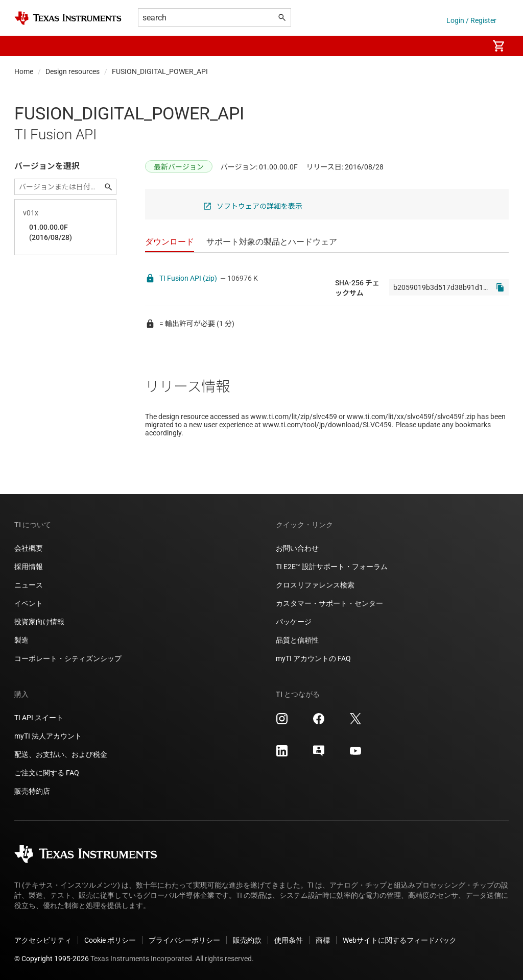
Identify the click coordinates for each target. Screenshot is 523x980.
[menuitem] (470, 46)
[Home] (68, 18)
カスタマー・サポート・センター (329, 603)
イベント (29, 603)
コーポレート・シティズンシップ (68, 658)
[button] (25, 46)
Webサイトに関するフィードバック (400, 940)
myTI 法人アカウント (48, 736)
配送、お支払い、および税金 (61, 754)
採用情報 (29, 567)
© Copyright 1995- (52, 959)
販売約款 (247, 940)
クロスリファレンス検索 (315, 585)
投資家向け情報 (39, 622)
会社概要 (29, 548)
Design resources (73, 71)
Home (24, 71)
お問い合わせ (297, 548)
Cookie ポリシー (110, 940)
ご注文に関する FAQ (47, 773)
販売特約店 (32, 791)
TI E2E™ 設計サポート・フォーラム (332, 567)
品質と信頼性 (297, 640)
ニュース (29, 585)
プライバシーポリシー (184, 940)
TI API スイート (39, 718)
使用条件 (289, 940)
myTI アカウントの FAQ (313, 658)
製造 (21, 640)
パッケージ (294, 622)
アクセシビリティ (43, 940)
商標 (323, 940)
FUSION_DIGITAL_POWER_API (160, 71)
